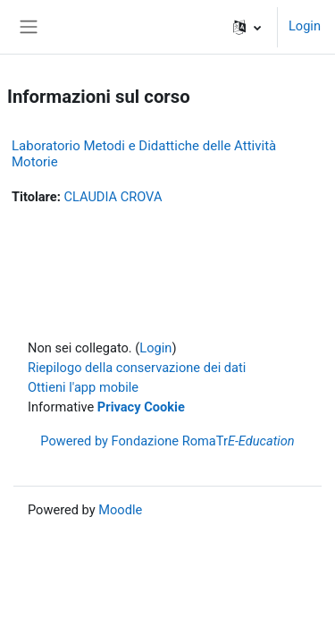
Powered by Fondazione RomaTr (167, 441)
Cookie (164, 407)
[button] (247, 27)
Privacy (119, 407)
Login (305, 26)
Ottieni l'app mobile (83, 387)
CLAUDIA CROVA (113, 197)
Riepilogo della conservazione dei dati (137, 368)
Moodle (120, 510)
